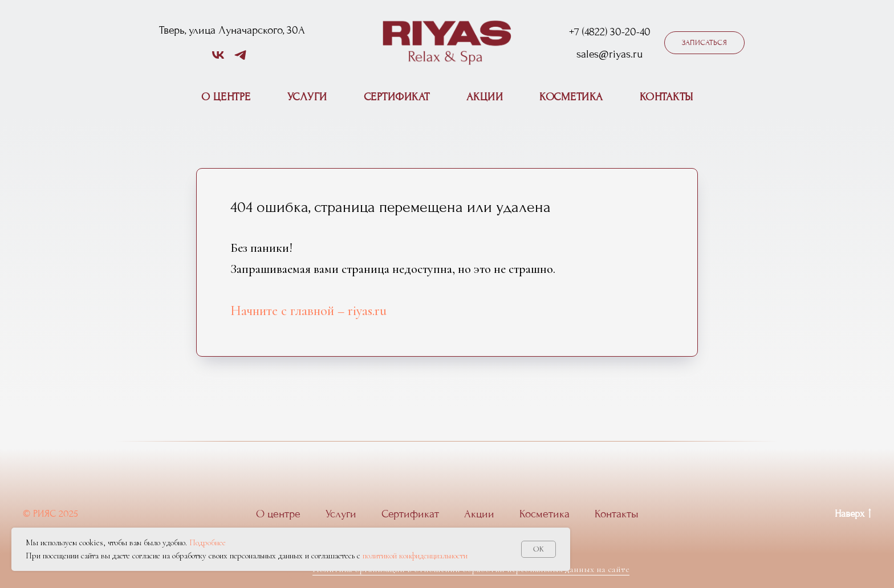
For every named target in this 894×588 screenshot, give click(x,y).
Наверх (853, 514)
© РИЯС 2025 (50, 514)
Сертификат (397, 97)
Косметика (571, 97)
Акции (485, 97)
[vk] (218, 59)
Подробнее (208, 542)
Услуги (307, 97)
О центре (226, 97)
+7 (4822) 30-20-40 (610, 32)
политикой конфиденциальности (415, 556)
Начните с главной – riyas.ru (308, 311)
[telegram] (240, 59)
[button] (704, 43)
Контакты (667, 97)
